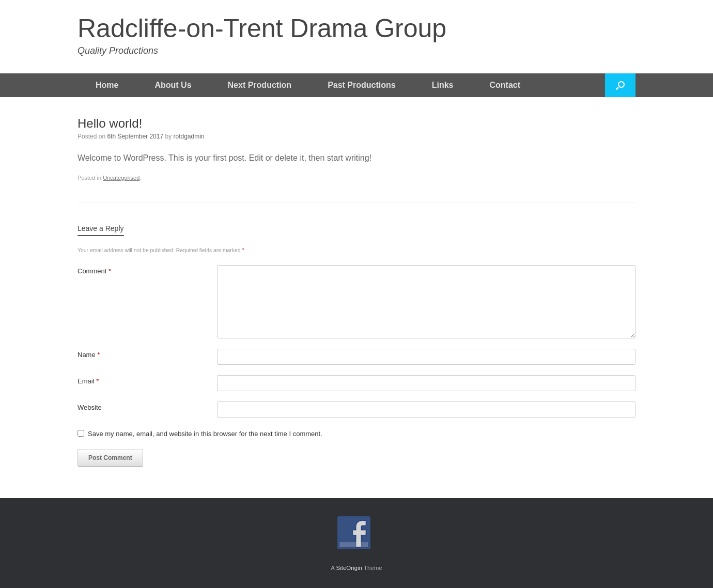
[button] (620, 85)
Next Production (260, 85)
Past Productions (362, 85)
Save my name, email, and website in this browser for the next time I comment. (205, 434)
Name (89, 355)
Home (107, 85)
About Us (173, 85)
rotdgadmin (189, 136)
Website (90, 407)
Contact (505, 85)
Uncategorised (121, 178)
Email (88, 381)
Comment (94, 271)
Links (443, 85)
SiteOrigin (349, 568)
